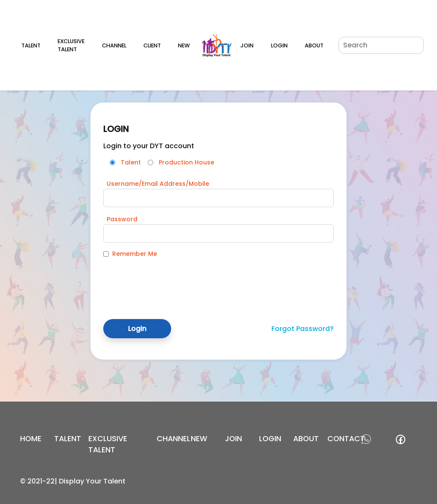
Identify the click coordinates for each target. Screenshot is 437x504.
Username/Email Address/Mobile (158, 184)
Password (122, 219)
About (314, 45)
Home (31, 439)
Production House (186, 162)
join (233, 439)
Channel (114, 45)
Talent (31, 45)
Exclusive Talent (71, 45)
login (270, 439)
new (199, 439)
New (184, 45)
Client (152, 45)
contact (346, 439)
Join (247, 45)
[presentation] (168, 282)
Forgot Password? (303, 329)
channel (173, 439)
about (306, 439)
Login (279, 45)
